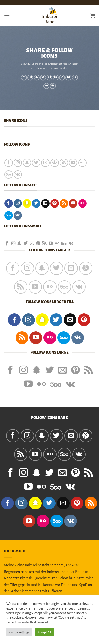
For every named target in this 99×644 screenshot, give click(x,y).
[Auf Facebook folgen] (24, 78)
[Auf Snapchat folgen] (37, 78)
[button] (7, 15)
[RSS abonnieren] (62, 78)
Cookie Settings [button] (19, 632)
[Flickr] (75, 78)
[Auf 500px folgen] (46, 86)
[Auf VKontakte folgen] (53, 86)
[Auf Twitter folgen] (43, 78)
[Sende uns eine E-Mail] (49, 78)
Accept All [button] (44, 632)
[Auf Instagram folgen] (30, 78)
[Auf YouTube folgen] (68, 78)
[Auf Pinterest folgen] (56, 78)
